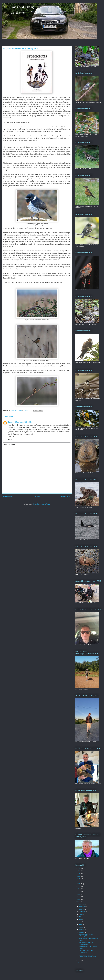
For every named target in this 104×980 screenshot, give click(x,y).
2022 (79, 879)
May (80, 922)
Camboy (11, 422)
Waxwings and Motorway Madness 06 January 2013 (87, 956)
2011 (79, 963)
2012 (79, 960)
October (82, 909)
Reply (10, 440)
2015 (79, 897)
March (81, 927)
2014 (79, 899)
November (82, 907)
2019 (79, 886)
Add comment (9, 444)
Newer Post (8, 496)
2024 (79, 874)
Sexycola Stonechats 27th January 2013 (86, 935)
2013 (79, 902)
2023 (79, 876)
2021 (79, 881)
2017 (79, 891)
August (81, 914)
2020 (79, 884)
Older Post (66, 496)
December (82, 904)
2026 (79, 868)
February (82, 930)
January (82, 932)
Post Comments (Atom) (42, 504)
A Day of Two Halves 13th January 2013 (86, 952)
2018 (79, 889)
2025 (79, 871)
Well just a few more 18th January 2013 (86, 943)
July (80, 917)
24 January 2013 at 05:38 (24, 422)
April (81, 924)
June (81, 919)
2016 (79, 894)
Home (37, 496)
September (82, 912)
